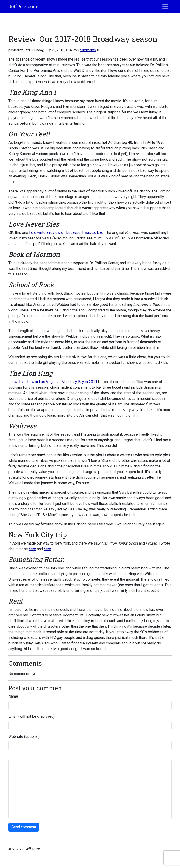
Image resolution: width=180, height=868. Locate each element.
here (32, 549)
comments (88, 50)
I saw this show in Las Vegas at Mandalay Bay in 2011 (53, 382)
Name (13, 696)
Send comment (24, 827)
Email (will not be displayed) (32, 716)
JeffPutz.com (23, 7)
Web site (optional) (24, 736)
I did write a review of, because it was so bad (66, 233)
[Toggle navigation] (165, 7)
